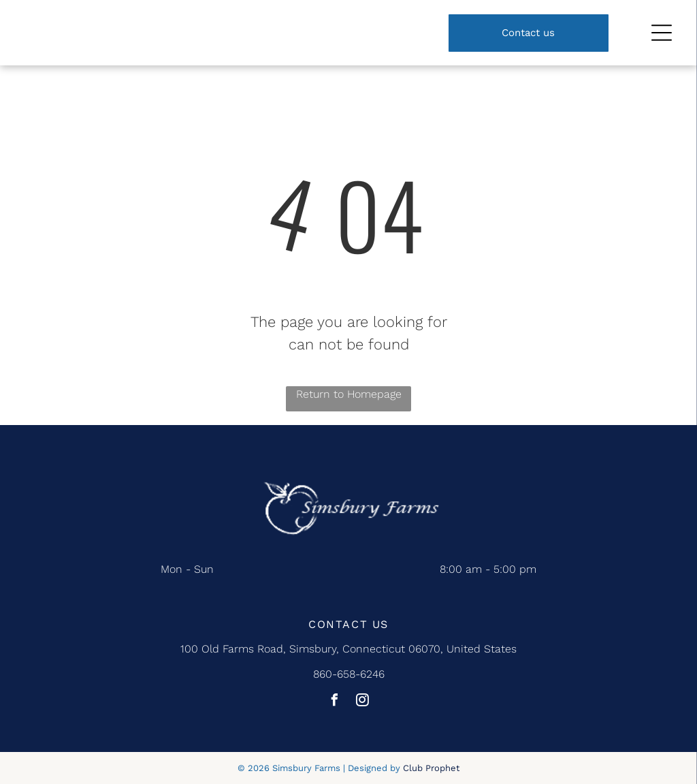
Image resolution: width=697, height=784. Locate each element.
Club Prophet (431, 768)
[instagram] (363, 702)
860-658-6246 (349, 674)
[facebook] (335, 702)
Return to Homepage (349, 394)
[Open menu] (662, 33)
